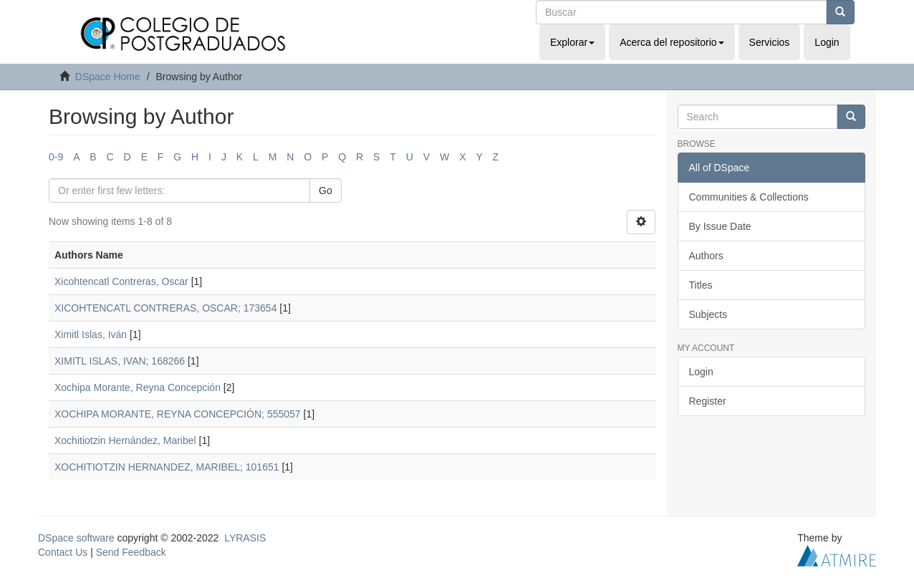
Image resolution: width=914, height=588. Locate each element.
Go (326, 191)
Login (701, 372)
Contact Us (63, 552)
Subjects (708, 314)
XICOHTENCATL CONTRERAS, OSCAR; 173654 (165, 308)
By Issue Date (720, 226)
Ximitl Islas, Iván (91, 334)
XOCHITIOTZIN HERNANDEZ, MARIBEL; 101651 (167, 467)
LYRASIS (245, 538)
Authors (706, 256)
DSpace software (76, 538)
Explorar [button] (572, 42)
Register (708, 401)
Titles (701, 285)
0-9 (56, 157)
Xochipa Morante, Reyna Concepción (138, 387)
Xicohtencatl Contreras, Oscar (121, 281)
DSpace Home (108, 77)
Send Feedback (131, 552)
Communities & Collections (749, 197)
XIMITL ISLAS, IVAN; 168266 (120, 361)
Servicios (770, 42)
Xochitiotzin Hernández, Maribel (125, 440)
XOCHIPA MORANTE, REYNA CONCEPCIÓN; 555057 (178, 414)
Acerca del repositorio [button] (672, 42)
